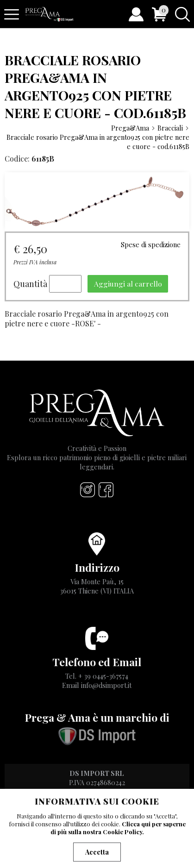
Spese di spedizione (151, 244)
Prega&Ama (133, 128)
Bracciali (173, 128)
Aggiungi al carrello (128, 284)
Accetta (97, 852)
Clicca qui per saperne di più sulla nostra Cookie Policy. (118, 828)
